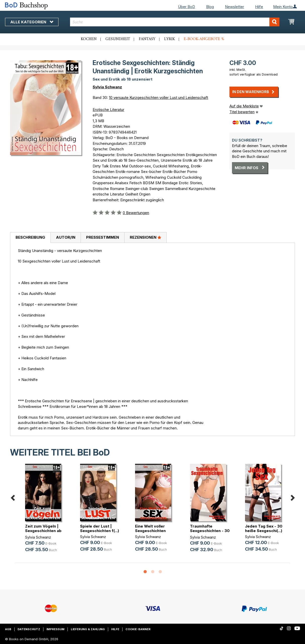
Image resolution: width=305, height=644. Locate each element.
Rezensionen (145, 237)
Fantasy (147, 39)
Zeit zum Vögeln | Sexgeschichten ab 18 (43, 531)
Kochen (89, 39)
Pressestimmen (103, 237)
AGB (8, 629)
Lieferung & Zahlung (88, 629)
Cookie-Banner (138, 629)
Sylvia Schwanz (107, 87)
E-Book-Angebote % (204, 39)
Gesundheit (118, 39)
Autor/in (66, 237)
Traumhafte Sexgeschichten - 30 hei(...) (210, 531)
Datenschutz (29, 629)
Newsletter (234, 7)
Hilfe (259, 7)
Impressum (55, 629)
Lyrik (170, 39)
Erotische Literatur (108, 110)
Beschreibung (30, 237)
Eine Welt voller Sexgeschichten (150, 528)
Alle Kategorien (32, 22)
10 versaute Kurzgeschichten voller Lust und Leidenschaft (159, 98)
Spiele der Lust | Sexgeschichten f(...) (100, 528)
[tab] (30, 238)
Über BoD (187, 7)
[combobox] (175, 22)
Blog (210, 7)
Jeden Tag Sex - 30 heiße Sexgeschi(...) (264, 528)
